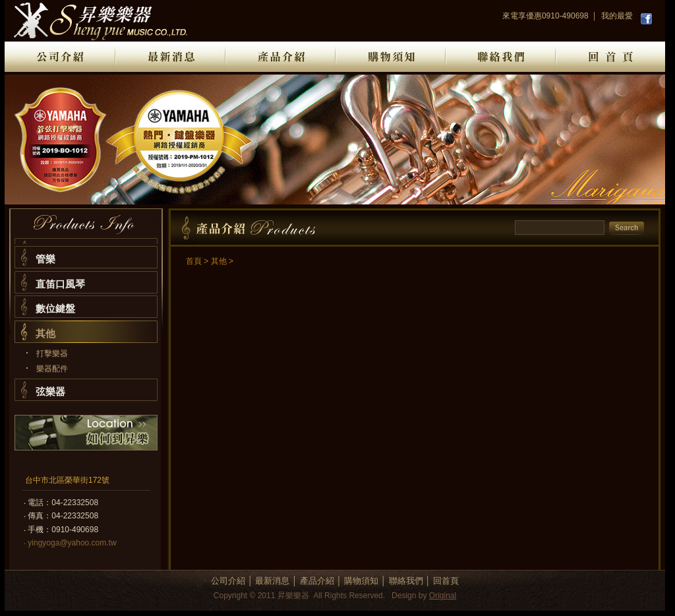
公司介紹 (228, 581)
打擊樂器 (52, 354)
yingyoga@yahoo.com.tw (72, 543)
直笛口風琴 (60, 284)
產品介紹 (317, 581)
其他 (45, 333)
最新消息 (272, 581)
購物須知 (361, 581)
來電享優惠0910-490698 (545, 16)
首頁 (194, 261)
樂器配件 (52, 369)
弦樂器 (50, 391)
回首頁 (446, 581)
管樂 (45, 259)
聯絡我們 (406, 581)
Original (443, 596)
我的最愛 (617, 16)
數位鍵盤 (55, 308)
